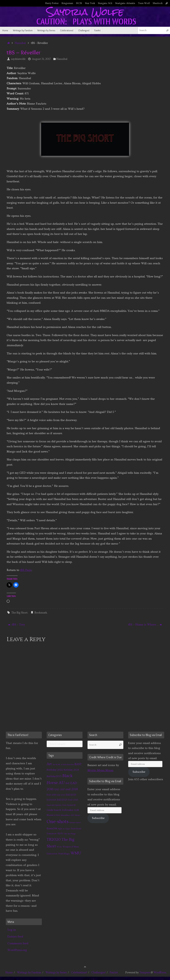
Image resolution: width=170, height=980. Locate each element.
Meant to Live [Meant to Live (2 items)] (53, 815)
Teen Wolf (144, 3)
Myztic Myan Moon (100, 770)
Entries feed (15, 937)
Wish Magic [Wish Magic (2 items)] (64, 854)
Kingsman (67, 3)
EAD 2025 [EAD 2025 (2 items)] (73, 800)
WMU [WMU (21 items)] (76, 853)
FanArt (114, 973)
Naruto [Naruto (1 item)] (78, 815)
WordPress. (160, 973)
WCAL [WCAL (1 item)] (59, 847)
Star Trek (90, 3)
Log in (12, 930)
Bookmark (41, 613)
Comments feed (18, 943)
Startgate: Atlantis (125, 3)
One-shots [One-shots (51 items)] (58, 822)
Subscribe (98, 818)
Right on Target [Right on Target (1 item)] (64, 829)
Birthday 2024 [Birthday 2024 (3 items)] (71, 770)
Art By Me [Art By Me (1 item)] (56, 765)
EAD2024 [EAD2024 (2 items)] (51, 800)
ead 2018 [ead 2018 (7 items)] (72, 789)
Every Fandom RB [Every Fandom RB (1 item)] (69, 805)
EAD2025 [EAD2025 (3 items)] (62, 800)
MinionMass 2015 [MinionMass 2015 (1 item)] (67, 815)
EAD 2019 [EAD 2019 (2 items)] (51, 795)
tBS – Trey (17, 625)
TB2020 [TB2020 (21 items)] (54, 839)
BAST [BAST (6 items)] (78, 764)
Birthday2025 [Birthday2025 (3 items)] (54, 776)
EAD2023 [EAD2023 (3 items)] (71, 795)
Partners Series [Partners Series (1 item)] (75, 823)
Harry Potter (52, 3)
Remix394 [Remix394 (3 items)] (52, 828)
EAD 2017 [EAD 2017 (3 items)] (60, 789)
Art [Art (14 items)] (49, 764)
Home (9, 973)
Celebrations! (79, 973)
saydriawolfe (18, 59)
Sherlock (158, 3)
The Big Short (20, 613)
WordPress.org (17, 950)
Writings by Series (56, 973)
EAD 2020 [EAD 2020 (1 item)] (61, 795)
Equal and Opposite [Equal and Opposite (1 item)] (54, 805)
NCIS (79, 3)
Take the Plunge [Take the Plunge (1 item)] (70, 834)
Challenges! (98, 973)
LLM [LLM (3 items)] (77, 810)
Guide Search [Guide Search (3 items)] (54, 810)
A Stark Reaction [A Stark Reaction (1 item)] (67, 765)
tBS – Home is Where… (145, 625)
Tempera (145, 973)
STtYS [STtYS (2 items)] (60, 834)
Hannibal (20, 43)
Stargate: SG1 (105, 3)
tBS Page (26, 570)
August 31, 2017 (41, 59)
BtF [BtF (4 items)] (68, 783)
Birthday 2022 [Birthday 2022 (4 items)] (55, 770)
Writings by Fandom (29, 973)
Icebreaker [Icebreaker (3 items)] (68, 810)
